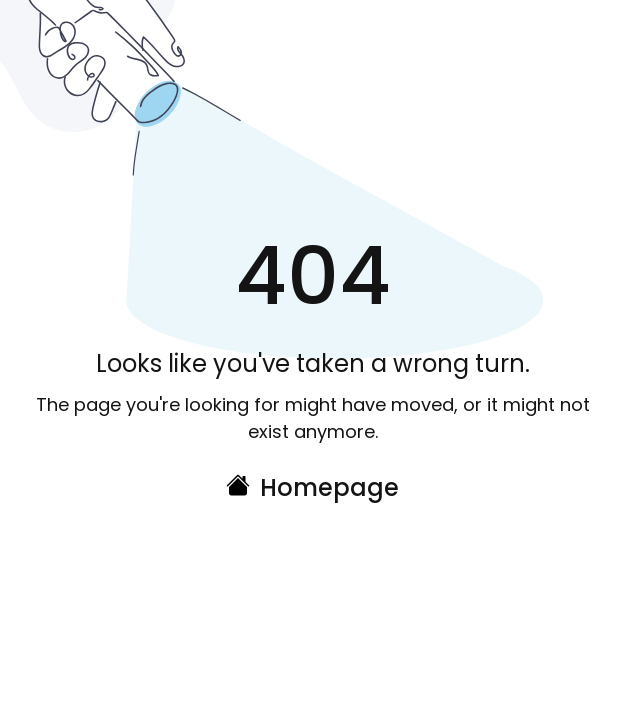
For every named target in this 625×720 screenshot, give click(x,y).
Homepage (329, 487)
